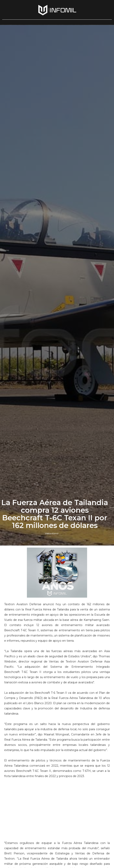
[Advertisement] (57, 807)
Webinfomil (52, 533)
